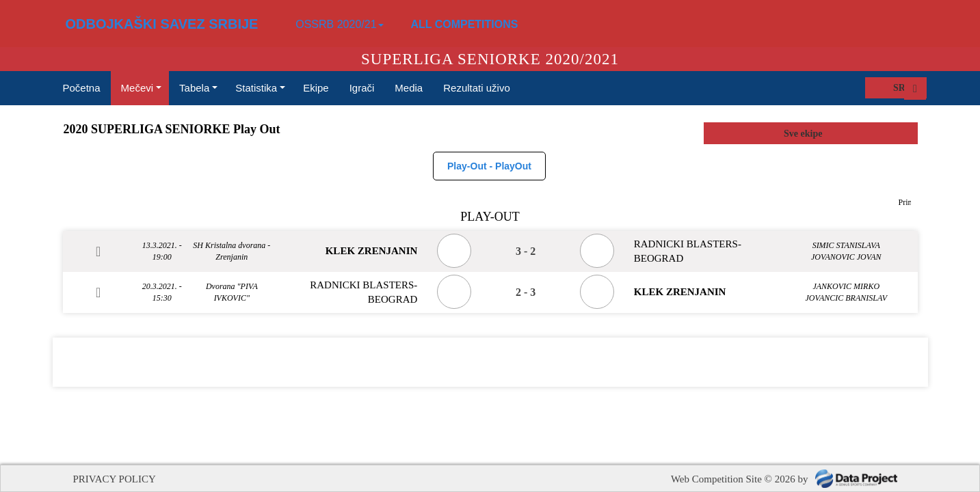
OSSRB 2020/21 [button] (339, 24)
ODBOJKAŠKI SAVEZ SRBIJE (162, 24)
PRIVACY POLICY (115, 479)
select (907, 133)
